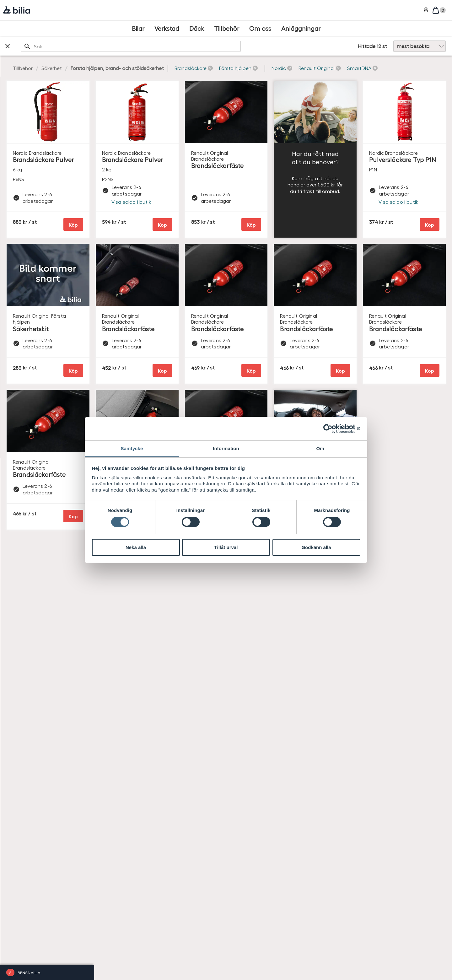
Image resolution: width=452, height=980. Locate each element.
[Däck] (197, 29)
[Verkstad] (167, 29)
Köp (166, 230)
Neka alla (136, 547)
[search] (210, 46)
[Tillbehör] (227, 29)
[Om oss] (260, 29)
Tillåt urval (226, 547)
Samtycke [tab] (132, 448)
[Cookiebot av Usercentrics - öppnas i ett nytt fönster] (333, 428)
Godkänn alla (316, 547)
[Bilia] (16, 10)
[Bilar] (138, 29)
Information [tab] (226, 448)
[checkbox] (47, 102)
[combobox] (210, 46)
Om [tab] (320, 448)
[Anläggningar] (301, 29)
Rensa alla (29, 972)
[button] (288, 68)
